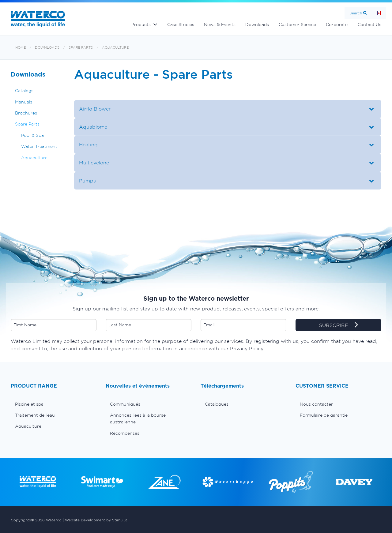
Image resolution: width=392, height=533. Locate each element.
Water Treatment (39, 146)
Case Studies (181, 24)
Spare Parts (81, 48)
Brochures (26, 113)
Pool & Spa (32, 135)
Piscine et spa (29, 404)
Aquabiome (93, 127)
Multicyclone (95, 163)
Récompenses (125, 433)
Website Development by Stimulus (96, 520)
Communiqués (125, 404)
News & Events (220, 24)
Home (21, 48)
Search (356, 13)
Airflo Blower (95, 109)
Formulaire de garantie (324, 415)
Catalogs (24, 91)
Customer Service (297, 24)
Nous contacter (316, 404)
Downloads (257, 24)
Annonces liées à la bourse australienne (138, 419)
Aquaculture (115, 48)
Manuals (24, 102)
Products (141, 24)
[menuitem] (54, 404)
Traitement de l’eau (35, 415)
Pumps (87, 181)
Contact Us (369, 24)
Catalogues (217, 404)
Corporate (337, 24)
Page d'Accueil (379, 13)
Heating (88, 145)
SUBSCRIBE (339, 325)
